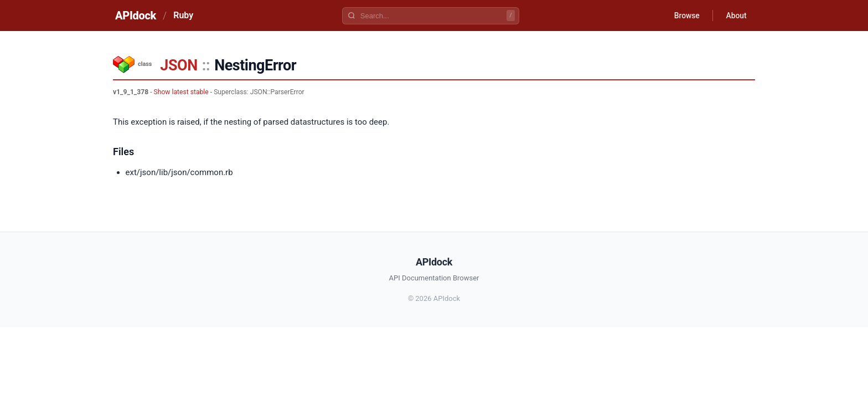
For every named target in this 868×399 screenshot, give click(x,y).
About (736, 16)
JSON (179, 65)
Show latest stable (181, 92)
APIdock (136, 16)
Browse (686, 16)
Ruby (183, 15)
